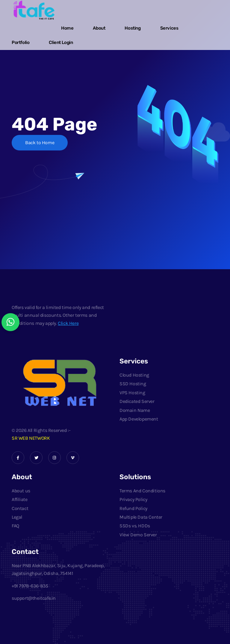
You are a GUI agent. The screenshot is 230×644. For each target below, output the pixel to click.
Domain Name (135, 410)
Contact (20, 508)
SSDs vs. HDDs (135, 526)
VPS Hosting (132, 393)
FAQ (15, 526)
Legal (17, 517)
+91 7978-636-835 (30, 586)
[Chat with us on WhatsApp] (10, 322)
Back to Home (40, 143)
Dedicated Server (137, 401)
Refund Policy (133, 508)
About (99, 28)
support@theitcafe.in (34, 598)
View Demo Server (138, 535)
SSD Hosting (133, 384)
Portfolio (21, 42)
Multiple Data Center (141, 517)
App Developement (139, 419)
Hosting (133, 28)
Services (169, 28)
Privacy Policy (133, 499)
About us (21, 491)
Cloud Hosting (134, 375)
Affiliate (19, 499)
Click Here (68, 323)
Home (67, 28)
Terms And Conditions (142, 491)
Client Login (61, 42)
